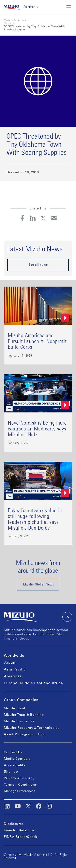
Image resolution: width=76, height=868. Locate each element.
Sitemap (11, 772)
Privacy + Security (19, 778)
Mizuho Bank (15, 709)
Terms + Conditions (20, 785)
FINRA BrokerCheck (20, 837)
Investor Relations (19, 831)
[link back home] (12, 7)
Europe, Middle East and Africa (33, 683)
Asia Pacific (15, 670)
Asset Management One (24, 734)
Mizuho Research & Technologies (32, 728)
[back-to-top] (67, 617)
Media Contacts (17, 759)
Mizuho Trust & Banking (24, 715)
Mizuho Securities (19, 721)
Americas (13, 677)
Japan (10, 663)
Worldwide (14, 656)
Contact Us (13, 752)
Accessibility (15, 765)
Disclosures (14, 824)
